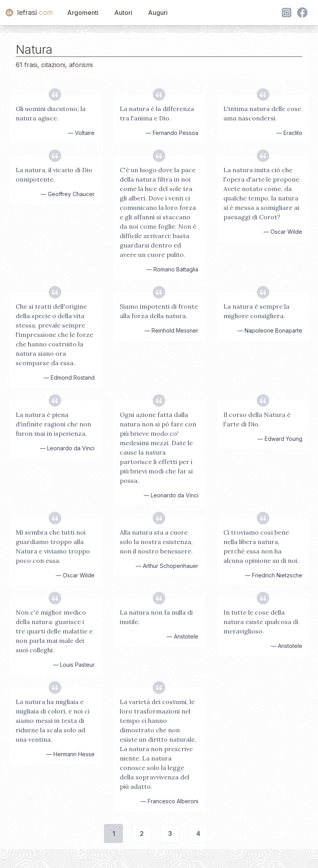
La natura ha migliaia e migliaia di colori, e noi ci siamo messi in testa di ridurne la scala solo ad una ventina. (53, 721)
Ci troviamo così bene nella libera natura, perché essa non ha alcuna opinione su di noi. (261, 546)
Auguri (158, 13)
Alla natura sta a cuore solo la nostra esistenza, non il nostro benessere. (156, 542)
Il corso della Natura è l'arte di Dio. (257, 419)
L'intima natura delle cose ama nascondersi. (262, 113)
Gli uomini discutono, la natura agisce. (51, 113)
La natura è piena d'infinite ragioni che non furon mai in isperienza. (53, 424)
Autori (123, 13)
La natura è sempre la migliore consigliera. (256, 311)
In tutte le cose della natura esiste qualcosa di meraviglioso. (261, 622)
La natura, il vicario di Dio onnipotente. (54, 175)
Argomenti (83, 13)
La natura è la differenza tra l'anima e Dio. (157, 113)
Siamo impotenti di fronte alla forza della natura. (159, 311)
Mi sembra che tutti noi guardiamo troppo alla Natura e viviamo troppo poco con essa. (53, 546)
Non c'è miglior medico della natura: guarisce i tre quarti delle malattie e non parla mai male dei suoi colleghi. (54, 631)
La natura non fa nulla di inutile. (156, 617)
